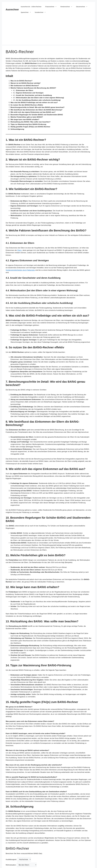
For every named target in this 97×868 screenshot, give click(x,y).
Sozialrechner (41, 12)
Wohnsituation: (21, 865)
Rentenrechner (67, 7)
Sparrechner (27, 12)
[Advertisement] (48, 31)
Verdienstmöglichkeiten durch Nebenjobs (20, 270)
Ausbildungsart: (18, 859)
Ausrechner (12, 9)
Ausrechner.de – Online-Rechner (31, 7)
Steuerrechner (83, 7)
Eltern (20, 250)
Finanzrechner (52, 7)
